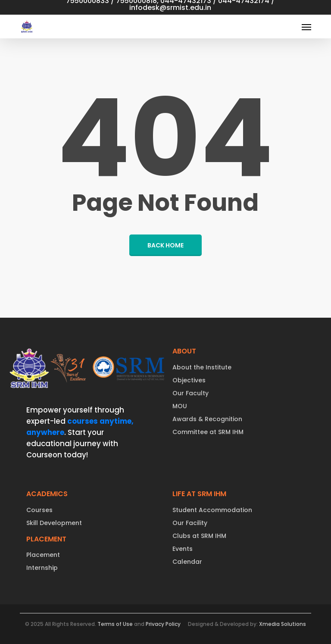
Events (183, 549)
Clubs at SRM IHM (199, 536)
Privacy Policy (163, 624)
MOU (180, 406)
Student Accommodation (212, 510)
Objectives (189, 380)
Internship (42, 568)
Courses (39, 510)
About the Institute (202, 367)
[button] (306, 27)
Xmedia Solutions (283, 624)
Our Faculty (190, 393)
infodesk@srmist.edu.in (170, 8)
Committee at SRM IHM (208, 432)
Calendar (187, 562)
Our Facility (190, 523)
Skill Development (54, 523)
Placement (43, 555)
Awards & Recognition (207, 419)
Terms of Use (115, 624)
